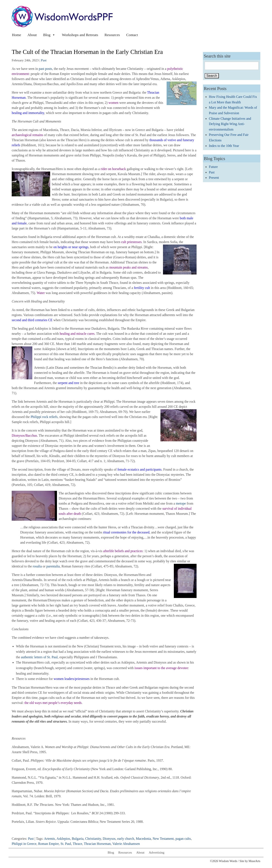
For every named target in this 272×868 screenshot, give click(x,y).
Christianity (93, 839)
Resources (112, 35)
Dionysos (109, 839)
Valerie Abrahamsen (126, 844)
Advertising (157, 852)
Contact (132, 35)
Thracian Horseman (97, 844)
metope (181, 503)
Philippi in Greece (24, 844)
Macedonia (143, 839)
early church (126, 839)
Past (44, 60)
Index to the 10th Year (224, 146)
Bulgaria (78, 839)
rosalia (37, 566)
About (32, 35)
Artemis (50, 839)
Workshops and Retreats (80, 35)
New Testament (163, 839)
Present (214, 178)
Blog (49, 35)
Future (213, 167)
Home (16, 35)
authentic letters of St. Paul (39, 657)
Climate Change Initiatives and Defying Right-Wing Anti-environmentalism (230, 124)
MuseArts (254, 861)
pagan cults (183, 839)
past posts (46, 69)
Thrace (77, 844)
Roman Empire (48, 844)
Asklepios (63, 839)
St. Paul (66, 844)
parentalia (53, 566)
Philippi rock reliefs (44, 417)
